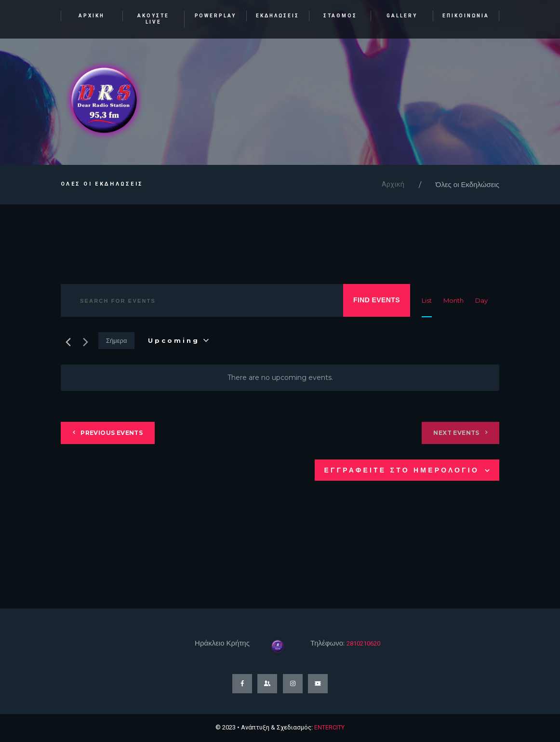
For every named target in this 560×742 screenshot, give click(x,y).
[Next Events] (85, 341)
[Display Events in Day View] (481, 301)
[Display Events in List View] (427, 301)
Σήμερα (116, 341)
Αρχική (393, 185)
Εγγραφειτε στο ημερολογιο (402, 471)
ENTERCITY (329, 728)
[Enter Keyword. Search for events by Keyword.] (199, 301)
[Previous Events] (67, 341)
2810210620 (366, 644)
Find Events (377, 300)
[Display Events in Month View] (453, 301)
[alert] (280, 378)
